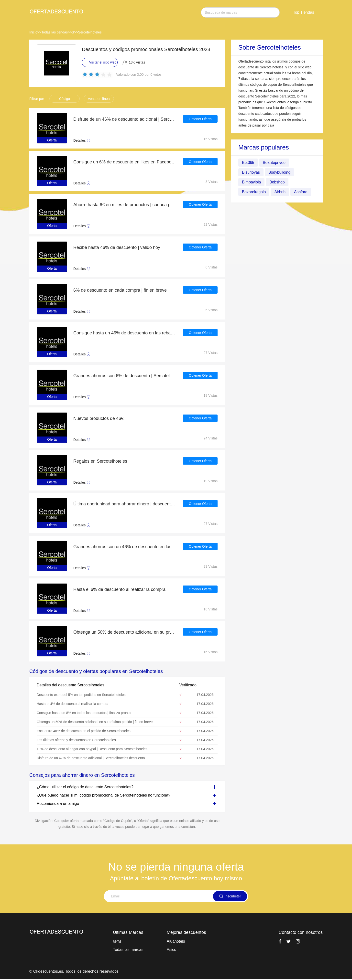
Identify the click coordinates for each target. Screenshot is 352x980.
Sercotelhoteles (90, 32)
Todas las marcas (128, 950)
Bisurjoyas (251, 172)
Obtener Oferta (200, 119)
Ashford (301, 192)
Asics (171, 950)
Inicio (33, 32)
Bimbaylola (252, 182)
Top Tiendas (304, 12)
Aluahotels (176, 941)
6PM (117, 941)
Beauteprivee (275, 163)
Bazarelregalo (254, 192)
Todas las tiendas (55, 32)
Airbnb (280, 192)
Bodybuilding (280, 172)
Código (65, 99)
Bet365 (248, 163)
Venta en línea (99, 99)
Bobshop (277, 182)
